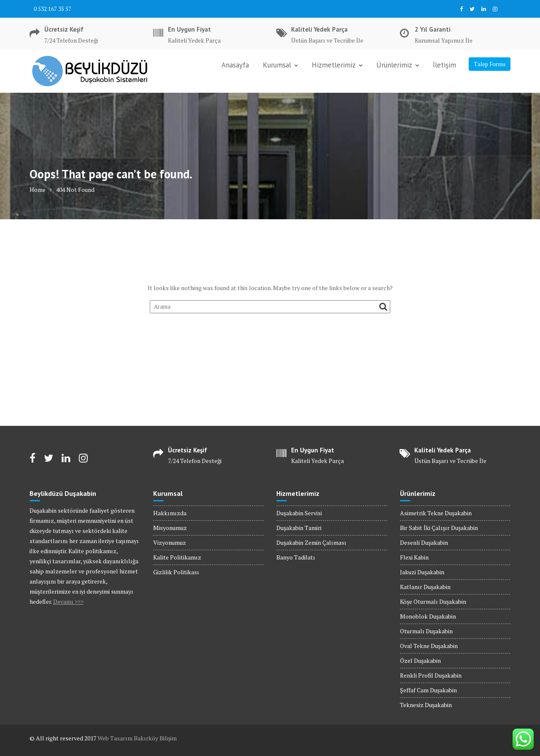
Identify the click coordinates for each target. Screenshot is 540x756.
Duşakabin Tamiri (299, 528)
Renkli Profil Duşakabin (431, 675)
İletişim (444, 65)
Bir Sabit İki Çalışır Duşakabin (439, 528)
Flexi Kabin (414, 557)
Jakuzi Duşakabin (422, 572)
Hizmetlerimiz (334, 65)
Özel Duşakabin (420, 660)
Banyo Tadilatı (296, 557)
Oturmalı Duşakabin (426, 631)
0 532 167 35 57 (53, 9)
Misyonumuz (170, 528)
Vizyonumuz (170, 542)
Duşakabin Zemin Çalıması (311, 542)
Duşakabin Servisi (299, 513)
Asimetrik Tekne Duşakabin (436, 513)
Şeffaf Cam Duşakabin (428, 690)
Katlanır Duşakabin (425, 587)
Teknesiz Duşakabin (426, 705)
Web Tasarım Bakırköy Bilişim (137, 738)
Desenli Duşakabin (424, 542)
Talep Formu (490, 64)
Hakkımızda (170, 513)
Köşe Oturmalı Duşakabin (433, 601)
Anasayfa (235, 65)
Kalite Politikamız (177, 557)
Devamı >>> (68, 601)
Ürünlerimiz (394, 65)
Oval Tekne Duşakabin (429, 646)
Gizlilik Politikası (176, 572)
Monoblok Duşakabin (428, 616)
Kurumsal (277, 65)
